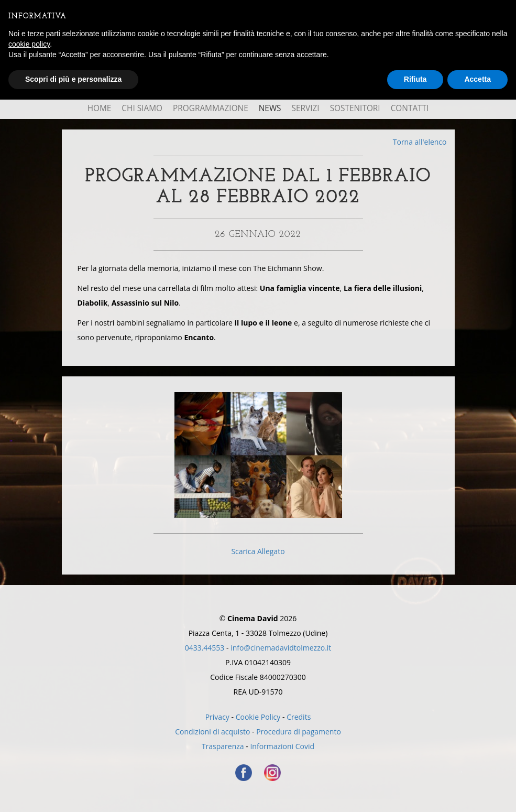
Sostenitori (355, 108)
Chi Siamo (142, 108)
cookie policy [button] (29, 44)
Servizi (306, 108)
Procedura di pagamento (299, 732)
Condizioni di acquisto (212, 732)
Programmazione (211, 108)
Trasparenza (223, 746)
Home (100, 108)
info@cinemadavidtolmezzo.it (281, 648)
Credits (299, 717)
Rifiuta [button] (415, 79)
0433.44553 (205, 648)
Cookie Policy (258, 717)
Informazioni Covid (282, 746)
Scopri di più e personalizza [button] (73, 79)
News (270, 108)
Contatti (410, 108)
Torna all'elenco (420, 142)
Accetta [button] (477, 79)
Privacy (217, 717)
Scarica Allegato (258, 551)
